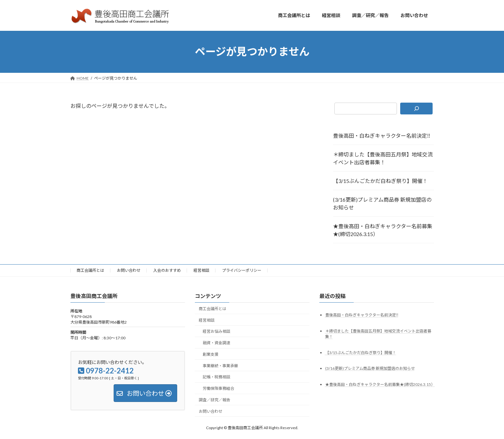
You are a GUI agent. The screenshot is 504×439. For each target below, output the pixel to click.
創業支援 (211, 354)
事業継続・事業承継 (220, 365)
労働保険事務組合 (218, 388)
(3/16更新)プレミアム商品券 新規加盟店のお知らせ (382, 203)
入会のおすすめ (167, 270)
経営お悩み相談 (216, 331)
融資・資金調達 (216, 343)
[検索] (416, 109)
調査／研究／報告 (215, 400)
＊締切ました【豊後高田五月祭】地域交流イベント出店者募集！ (383, 158)
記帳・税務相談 (216, 377)
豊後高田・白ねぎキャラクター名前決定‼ (382, 136)
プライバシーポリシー (242, 270)
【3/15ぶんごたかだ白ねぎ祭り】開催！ (380, 181)
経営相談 (201, 270)
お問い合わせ (129, 270)
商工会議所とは (90, 270)
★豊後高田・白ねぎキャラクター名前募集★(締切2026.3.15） (383, 230)
